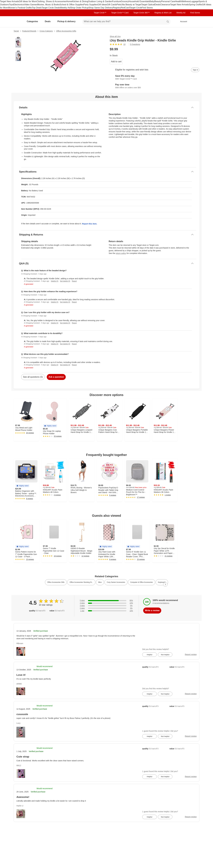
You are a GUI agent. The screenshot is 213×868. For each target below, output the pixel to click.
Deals (157, 5)
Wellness (186, 1)
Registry (117, 8)
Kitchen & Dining (80, 1)
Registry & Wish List (163, 13)
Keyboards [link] (162, 582)
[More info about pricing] (172, 49)
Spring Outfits (195, 5)
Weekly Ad (65, 8)
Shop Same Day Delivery (101, 8)
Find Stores (147, 8)
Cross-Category (46, 31)
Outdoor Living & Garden (100, 1)
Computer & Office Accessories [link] (142, 582)
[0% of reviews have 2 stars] (106, 608)
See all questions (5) (33, 377)
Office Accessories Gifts (66, 31)
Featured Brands (29, 31)
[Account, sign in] (182, 22)
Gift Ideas (102, 5)
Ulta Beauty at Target (131, 5)
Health (178, 1)
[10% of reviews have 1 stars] (106, 611)
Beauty (158, 1)
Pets (119, 5)
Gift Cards (112, 5)
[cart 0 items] (196, 22)
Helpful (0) (55, 281)
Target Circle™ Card (120, 13)
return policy (121, 253)
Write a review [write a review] (152, 610)
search (168, 22)
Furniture (116, 1)
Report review (191, 654)
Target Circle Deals (51, 8)
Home (69, 1)
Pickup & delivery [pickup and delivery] (67, 21)
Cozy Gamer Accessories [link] (116, 582)
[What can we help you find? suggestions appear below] (126, 22)
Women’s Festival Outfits (20, 8)
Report (74, 281)
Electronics (19, 5)
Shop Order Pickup (79, 8)
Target (16, 31)
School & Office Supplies (72, 5)
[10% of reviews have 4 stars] (106, 603)
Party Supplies (91, 5)
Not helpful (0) (65, 281)
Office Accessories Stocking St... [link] (81, 582)
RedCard (125, 8)
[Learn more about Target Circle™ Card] (155, 77)
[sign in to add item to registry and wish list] (195, 70)
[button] (50, 426)
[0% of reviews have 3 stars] (106, 606)
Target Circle (136, 8)
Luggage (194, 1)
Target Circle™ (100, 13)
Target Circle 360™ (141, 13)
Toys (11, 5)
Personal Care (168, 1)
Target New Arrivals (9, 1)
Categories (33, 21)
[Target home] (17, 22)
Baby (152, 1)
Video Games (31, 5)
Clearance (165, 5)
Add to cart (116, 62)
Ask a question (56, 377)
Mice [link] (100, 582)
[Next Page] (165, 584)
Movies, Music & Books (48, 5)
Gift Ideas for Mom (28, 1)
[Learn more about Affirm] (155, 86)
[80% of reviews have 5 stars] (106, 601)
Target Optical (148, 5)
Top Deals (37, 8)
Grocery (125, 1)
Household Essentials (139, 1)
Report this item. (90, 224)
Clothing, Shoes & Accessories (51, 1)
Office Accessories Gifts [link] (56, 582)
